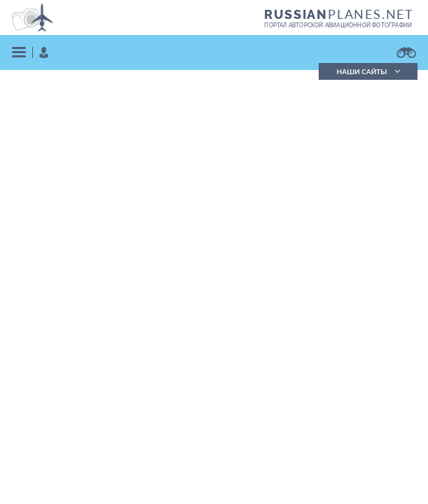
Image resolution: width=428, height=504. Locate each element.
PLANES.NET (339, 14)
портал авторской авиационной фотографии (338, 25)
